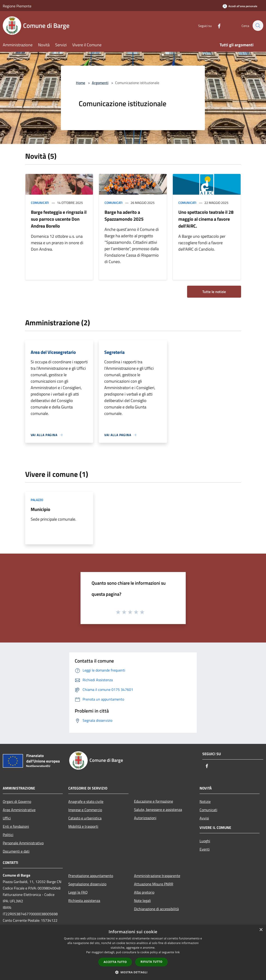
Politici (8, 835)
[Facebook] (217, 25)
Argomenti (100, 83)
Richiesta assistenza (84, 901)
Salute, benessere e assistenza (158, 810)
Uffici (7, 818)
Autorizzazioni (145, 818)
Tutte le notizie (214, 292)
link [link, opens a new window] (177, 952)
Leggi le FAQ (78, 892)
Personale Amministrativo (23, 843)
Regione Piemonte (17, 6)
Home (81, 83)
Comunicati (40, 203)
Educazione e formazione (154, 801)
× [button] (261, 930)
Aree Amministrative (19, 810)
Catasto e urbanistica (85, 818)
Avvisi (204, 818)
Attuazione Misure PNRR (154, 884)
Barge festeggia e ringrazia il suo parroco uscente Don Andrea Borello (59, 219)
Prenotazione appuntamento (91, 876)
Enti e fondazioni (16, 826)
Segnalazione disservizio (87, 884)
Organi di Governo (17, 801)
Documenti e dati (16, 851)
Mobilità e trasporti (83, 826)
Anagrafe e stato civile (86, 801)
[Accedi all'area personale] (240, 6)
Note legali (142, 901)
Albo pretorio (144, 892)
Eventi (205, 849)
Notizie (205, 801)
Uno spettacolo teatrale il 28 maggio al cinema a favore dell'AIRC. (206, 219)
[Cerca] (258, 26)
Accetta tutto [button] (115, 962)
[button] (133, 972)
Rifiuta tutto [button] (151, 962)
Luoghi (205, 841)
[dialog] (133, 952)
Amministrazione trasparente (157, 876)
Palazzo (37, 500)
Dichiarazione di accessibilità (156, 909)
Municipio (40, 509)
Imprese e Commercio (85, 810)
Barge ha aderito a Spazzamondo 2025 (124, 216)
